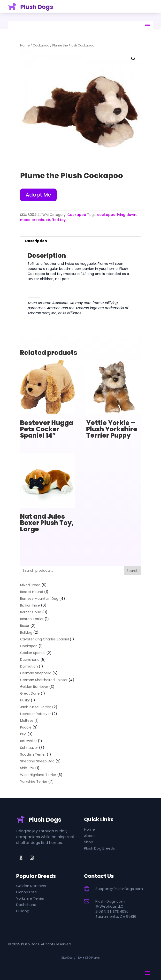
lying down (127, 215)
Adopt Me (38, 195)
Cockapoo (41, 45)
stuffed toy (56, 220)
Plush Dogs (37, 4)
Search (133, 571)
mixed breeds (32, 220)
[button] (133, 59)
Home (25, 45)
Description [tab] (36, 241)
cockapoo (106, 215)
